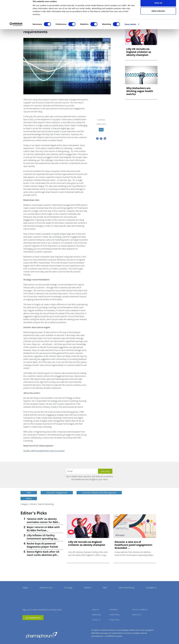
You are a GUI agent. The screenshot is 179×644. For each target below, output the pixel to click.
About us (95, 609)
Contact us (96, 620)
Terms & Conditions (140, 609)
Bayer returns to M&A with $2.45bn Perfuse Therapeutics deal (43, 530)
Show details (130, 28)
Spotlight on (151, 588)
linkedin (28, 624)
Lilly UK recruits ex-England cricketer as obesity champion (139, 52)
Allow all (158, 7)
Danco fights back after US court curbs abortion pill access (43, 555)
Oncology (68, 588)
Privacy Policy (114, 620)
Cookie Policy (114, 615)
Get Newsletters (33, 618)
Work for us (137, 615)
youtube (24, 624)
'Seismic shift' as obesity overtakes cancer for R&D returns (42, 522)
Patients (88, 588)
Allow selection (158, 15)
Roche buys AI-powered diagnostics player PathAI (42, 545)
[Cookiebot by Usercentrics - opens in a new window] (16, 28)
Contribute (113, 609)
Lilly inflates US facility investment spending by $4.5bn (42, 539)
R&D (105, 588)
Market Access (46, 588)
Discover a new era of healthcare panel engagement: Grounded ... (134, 545)
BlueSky (32, 624)
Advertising (96, 615)
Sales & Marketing (126, 588)
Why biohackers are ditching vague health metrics (140, 91)
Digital (25, 588)
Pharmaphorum (42, 635)
